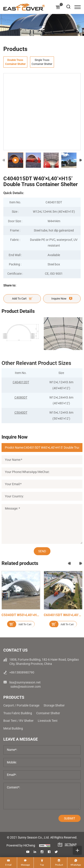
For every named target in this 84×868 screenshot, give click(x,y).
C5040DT (21, 413)
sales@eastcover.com (26, 687)
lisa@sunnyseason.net (25, 682)
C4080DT (21, 397)
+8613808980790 (22, 672)
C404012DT (21, 382)
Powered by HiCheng (21, 845)
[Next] (81, 160)
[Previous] (4, 160)
